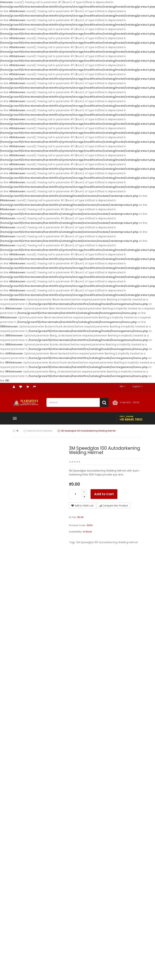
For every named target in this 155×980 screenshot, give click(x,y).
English (137, 386)
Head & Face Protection (40, 431)
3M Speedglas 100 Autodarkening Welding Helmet (88, 431)
